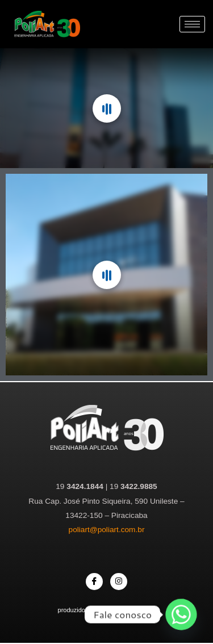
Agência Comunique (127, 610)
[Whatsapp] (181, 614)
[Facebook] (94, 582)
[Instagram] (119, 582)
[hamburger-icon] (192, 24)
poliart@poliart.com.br (107, 530)
